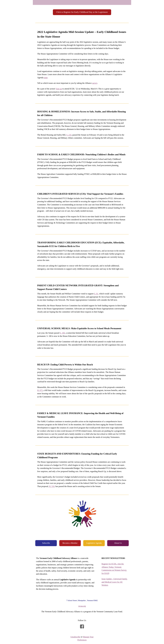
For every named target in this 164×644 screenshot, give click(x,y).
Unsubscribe (75, 637)
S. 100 (62, 333)
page (46, 78)
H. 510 (52, 486)
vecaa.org (82, 606)
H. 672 (40, 390)
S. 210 (69, 135)
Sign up (59, 89)
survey (95, 83)
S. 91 (96, 294)
